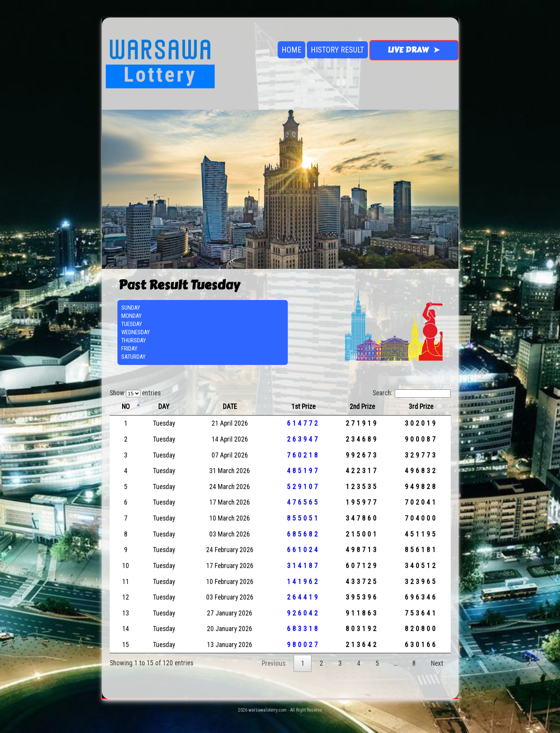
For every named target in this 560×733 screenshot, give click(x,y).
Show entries (135, 393)
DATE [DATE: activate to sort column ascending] (230, 407)
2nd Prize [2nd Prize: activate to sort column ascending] (362, 407)
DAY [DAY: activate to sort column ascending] (164, 407)
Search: (412, 393)
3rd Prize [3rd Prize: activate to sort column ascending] (421, 407)
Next (437, 663)
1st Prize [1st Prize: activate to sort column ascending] (303, 407)
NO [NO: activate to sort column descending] (126, 407)
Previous (274, 663)
